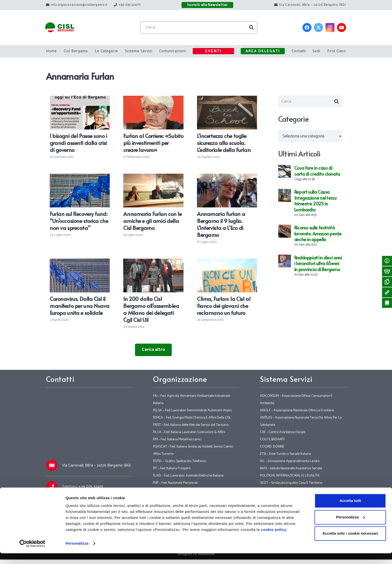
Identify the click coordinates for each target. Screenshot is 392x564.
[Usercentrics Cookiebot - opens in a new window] (32, 554)
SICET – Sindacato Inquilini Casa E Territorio (291, 483)
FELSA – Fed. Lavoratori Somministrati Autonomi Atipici (192, 410)
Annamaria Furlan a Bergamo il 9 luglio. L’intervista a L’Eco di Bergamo (221, 224)
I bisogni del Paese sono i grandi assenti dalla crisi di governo (78, 143)
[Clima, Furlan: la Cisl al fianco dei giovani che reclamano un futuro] (227, 262)
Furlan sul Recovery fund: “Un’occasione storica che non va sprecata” (79, 221)
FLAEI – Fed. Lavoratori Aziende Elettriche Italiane (188, 476)
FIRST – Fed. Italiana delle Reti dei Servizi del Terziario (191, 425)
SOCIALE (266, 490)
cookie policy (274, 540)
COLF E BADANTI (272, 439)
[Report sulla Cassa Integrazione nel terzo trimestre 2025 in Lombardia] (285, 194)
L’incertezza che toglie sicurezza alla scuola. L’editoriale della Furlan (224, 143)
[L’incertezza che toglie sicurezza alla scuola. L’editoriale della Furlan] (227, 99)
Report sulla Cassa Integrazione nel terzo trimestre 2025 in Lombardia (315, 202)
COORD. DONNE (272, 447)
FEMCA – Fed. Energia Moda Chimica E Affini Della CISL (192, 418)
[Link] (64, 28)
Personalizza (77, 554)
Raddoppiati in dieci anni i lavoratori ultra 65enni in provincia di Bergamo (318, 265)
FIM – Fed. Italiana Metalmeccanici (177, 439)
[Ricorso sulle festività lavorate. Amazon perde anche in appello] (285, 230)
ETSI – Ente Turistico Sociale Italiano (285, 454)
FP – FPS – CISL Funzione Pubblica (177, 497)
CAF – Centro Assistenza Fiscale (283, 432)
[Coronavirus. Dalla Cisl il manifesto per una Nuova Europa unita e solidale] (80, 262)
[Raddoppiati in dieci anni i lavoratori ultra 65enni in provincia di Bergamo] (285, 260)
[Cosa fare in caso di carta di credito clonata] (285, 170)
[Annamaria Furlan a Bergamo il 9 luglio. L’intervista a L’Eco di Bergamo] (227, 177)
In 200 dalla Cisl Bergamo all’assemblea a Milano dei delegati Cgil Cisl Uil (151, 309)
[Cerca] (203, 27)
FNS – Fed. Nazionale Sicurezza (175, 490)
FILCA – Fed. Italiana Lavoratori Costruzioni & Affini (189, 432)
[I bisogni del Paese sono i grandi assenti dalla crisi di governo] (80, 99)
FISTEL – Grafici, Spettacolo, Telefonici (180, 461)
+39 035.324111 (91, 487)
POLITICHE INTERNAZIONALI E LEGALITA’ (290, 476)
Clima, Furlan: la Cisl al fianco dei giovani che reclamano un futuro (224, 306)
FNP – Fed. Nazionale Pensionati (175, 483)
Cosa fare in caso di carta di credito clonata (317, 172)
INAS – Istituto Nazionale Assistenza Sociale (291, 468)
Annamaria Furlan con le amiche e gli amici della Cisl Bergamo (152, 221)
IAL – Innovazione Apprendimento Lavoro (290, 461)
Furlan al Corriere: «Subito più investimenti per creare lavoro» (153, 143)
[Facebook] (307, 27)
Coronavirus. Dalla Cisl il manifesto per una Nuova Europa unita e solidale (80, 306)
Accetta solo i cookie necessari (350, 544)
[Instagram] (330, 27)
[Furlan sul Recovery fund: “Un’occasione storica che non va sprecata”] (80, 177)
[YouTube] (341, 27)
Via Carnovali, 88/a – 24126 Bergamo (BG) (96, 465)
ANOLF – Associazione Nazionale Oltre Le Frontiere (297, 410)
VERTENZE (268, 497)
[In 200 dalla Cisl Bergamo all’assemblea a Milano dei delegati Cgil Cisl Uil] (153, 262)
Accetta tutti (350, 511)
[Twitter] (318, 27)
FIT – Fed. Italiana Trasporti (172, 468)
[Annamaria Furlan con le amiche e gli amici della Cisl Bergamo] (153, 177)
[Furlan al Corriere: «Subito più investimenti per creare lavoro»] (153, 99)
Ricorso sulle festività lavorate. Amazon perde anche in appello (318, 235)
